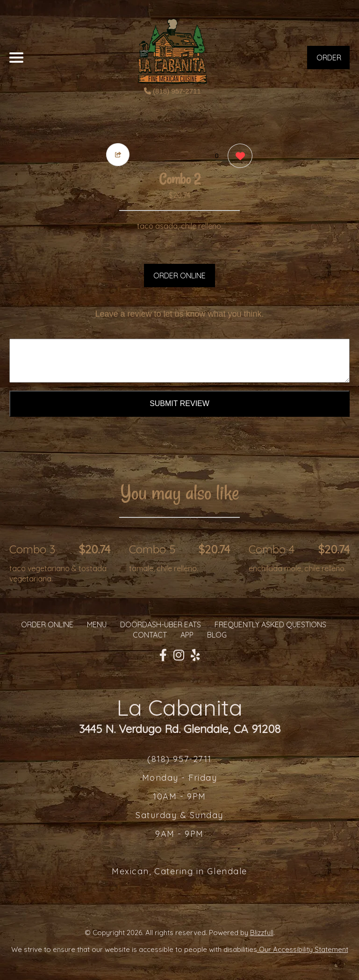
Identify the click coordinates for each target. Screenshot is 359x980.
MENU (97, 624)
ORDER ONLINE (179, 276)
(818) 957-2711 (172, 91)
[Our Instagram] (179, 655)
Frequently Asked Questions (270, 624)
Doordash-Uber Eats (161, 624)
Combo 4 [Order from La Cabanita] (272, 549)
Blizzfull (262, 933)
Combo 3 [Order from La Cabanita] (32, 549)
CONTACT (150, 635)
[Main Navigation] (16, 58)
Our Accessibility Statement (303, 949)
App (187, 635)
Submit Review (179, 403)
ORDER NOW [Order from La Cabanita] (329, 61)
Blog (217, 635)
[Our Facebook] (163, 655)
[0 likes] (238, 157)
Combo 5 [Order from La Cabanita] (152, 549)
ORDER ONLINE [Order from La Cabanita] (47, 624)
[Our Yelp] (195, 655)
